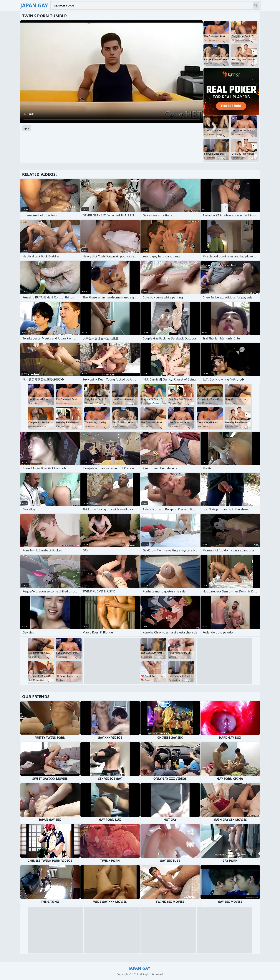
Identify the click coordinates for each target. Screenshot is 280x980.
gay (27, 128)
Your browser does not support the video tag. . (112, 72)
